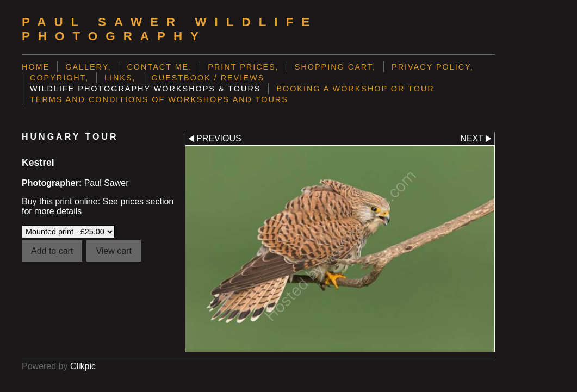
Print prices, (243, 67)
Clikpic (83, 366)
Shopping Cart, (335, 67)
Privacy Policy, (433, 67)
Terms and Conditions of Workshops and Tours (159, 99)
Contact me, (159, 67)
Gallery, (88, 67)
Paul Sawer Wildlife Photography (170, 29)
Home (36, 67)
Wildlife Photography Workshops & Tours (145, 89)
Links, (120, 78)
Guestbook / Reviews (208, 78)
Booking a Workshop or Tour (355, 89)
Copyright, (59, 78)
